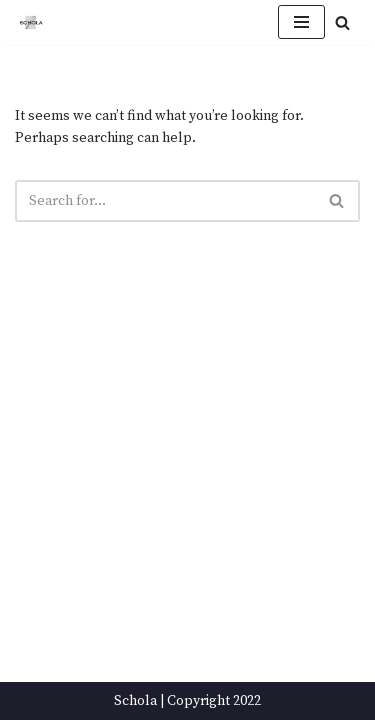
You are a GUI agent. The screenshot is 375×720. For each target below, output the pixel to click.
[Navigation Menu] (301, 22)
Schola (135, 701)
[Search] (342, 22)
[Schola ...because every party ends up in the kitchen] (31, 22)
